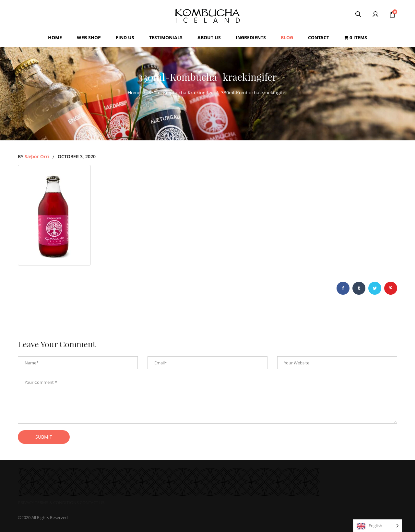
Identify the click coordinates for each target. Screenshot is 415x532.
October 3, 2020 (77, 156)
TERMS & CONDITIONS (57, 502)
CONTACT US (92, 502)
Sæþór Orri (37, 156)
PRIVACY (26, 502)
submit (44, 437)
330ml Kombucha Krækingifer (181, 93)
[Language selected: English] (378, 526)
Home (134, 93)
